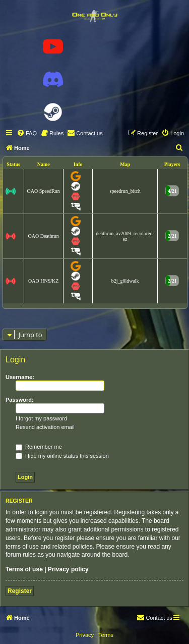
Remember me (39, 447)
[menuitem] (27, 133)
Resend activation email (45, 427)
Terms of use (24, 569)
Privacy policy (68, 569)
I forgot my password (41, 418)
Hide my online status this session (62, 456)
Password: (20, 400)
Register (20, 591)
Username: (20, 377)
